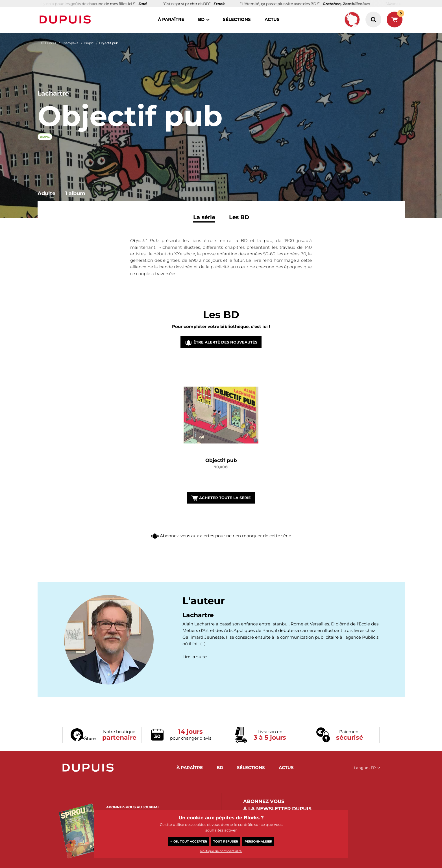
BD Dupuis (48, 43)
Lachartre (53, 93)
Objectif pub (109, 43)
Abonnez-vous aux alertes (187, 548)
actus (272, 19)
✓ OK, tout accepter (189, 841)
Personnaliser (258, 841)
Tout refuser (226, 841)
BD (201, 19)
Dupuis (66, 20)
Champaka (70, 43)
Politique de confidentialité (221, 851)
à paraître (171, 19)
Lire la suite (195, 657)
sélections (237, 19)
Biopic (89, 43)
